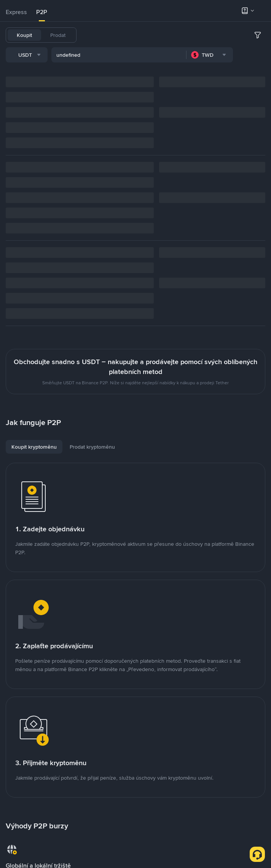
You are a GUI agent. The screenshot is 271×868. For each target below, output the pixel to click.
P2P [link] (42, 12)
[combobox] (83, 56)
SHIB (214, 35)
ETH (195, 35)
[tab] (16, 12)
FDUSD (156, 35)
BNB (177, 35)
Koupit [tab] (24, 35)
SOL (253, 35)
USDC (132, 35)
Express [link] (16, 12)
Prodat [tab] (58, 35)
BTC (112, 35)
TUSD (234, 35)
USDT (92, 35)
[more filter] (258, 56)
